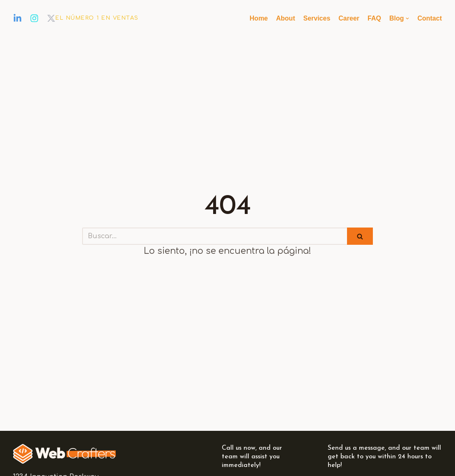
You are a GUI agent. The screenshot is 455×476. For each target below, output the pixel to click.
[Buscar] (215, 236)
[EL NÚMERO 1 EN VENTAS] (97, 18)
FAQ (374, 18)
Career (349, 18)
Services (317, 18)
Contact (430, 18)
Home (259, 18)
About (285, 18)
